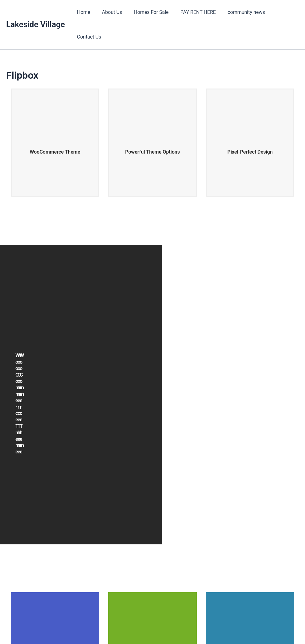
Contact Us (282, 12)
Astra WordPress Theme (205, 628)
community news (241, 12)
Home (86, 12)
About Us (112, 12)
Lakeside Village (36, 12)
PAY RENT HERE (195, 12)
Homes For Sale (150, 12)
